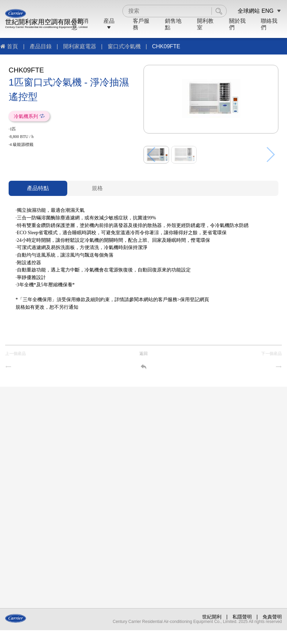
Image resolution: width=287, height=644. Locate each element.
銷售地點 (173, 24)
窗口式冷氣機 (124, 46)
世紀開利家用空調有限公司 (44, 22)
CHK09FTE (166, 46)
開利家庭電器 (80, 46)
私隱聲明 (242, 617)
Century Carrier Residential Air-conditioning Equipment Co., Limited (46, 27)
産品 (109, 24)
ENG (268, 11)
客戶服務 (141, 24)
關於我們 (237, 24)
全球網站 (249, 11)
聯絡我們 (269, 24)
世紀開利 (212, 617)
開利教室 (205, 24)
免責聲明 (272, 617)
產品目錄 (41, 46)
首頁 (12, 46)
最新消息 (80, 24)
